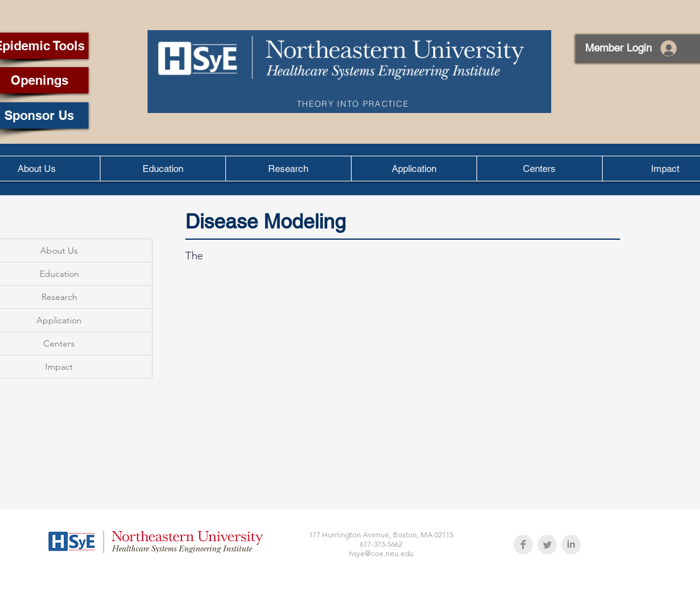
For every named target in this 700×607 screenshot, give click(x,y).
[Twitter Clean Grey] (547, 545)
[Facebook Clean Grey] (523, 545)
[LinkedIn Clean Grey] (571, 545)
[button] (163, 169)
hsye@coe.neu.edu (381, 553)
